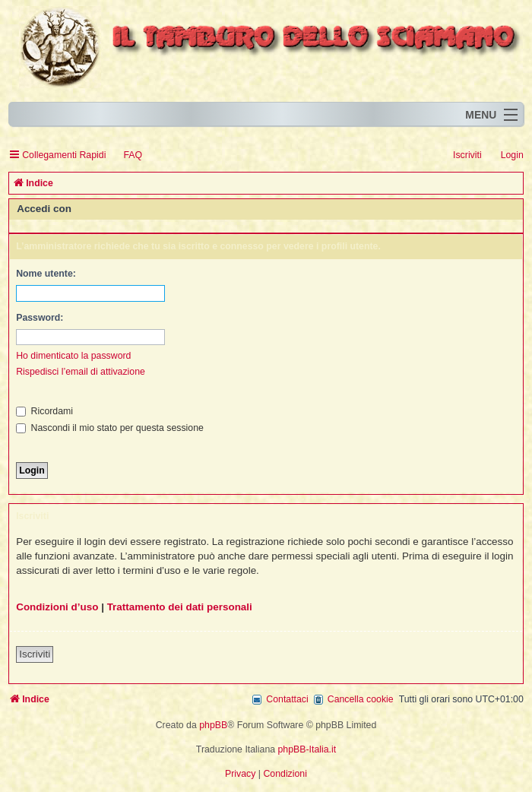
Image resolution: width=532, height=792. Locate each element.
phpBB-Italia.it (307, 749)
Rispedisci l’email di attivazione (81, 372)
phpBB (213, 725)
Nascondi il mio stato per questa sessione (110, 428)
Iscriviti (35, 654)
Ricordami (44, 411)
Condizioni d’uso (57, 607)
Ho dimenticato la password (73, 356)
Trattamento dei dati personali (180, 607)
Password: (40, 318)
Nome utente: (46, 274)
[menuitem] (126, 155)
